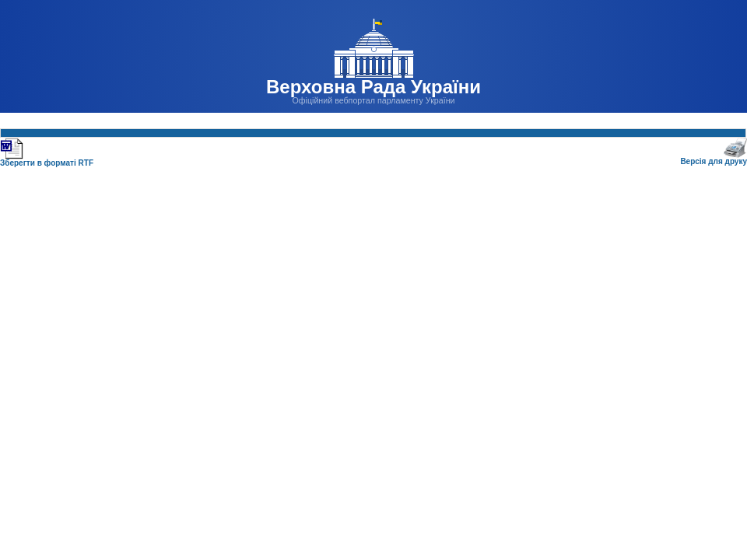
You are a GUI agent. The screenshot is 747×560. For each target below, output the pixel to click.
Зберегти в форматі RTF (47, 160)
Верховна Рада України (373, 87)
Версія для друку (714, 158)
